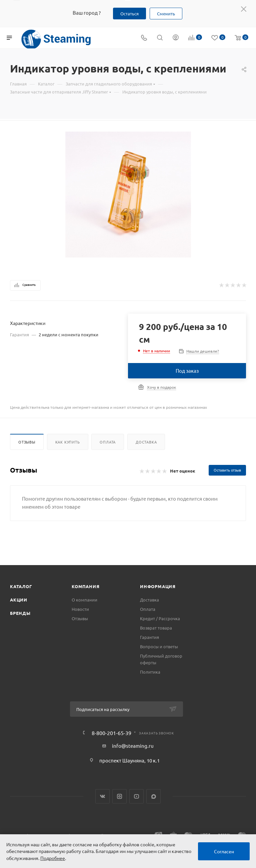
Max (153, 796)
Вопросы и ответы (159, 646)
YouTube (136, 796)
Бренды (20, 613)
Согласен (224, 851)
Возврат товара (156, 628)
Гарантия (149, 637)
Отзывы (27, 442)
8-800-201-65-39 (111, 733)
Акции (19, 600)
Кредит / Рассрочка (160, 618)
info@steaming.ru (133, 746)
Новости (80, 609)
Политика (150, 672)
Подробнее (53, 858)
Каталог (21, 586)
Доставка (146, 442)
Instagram (119, 796)
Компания (85, 586)
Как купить (68, 442)
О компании (84, 600)
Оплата (108, 442)
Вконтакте (102, 796)
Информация (158, 586)
